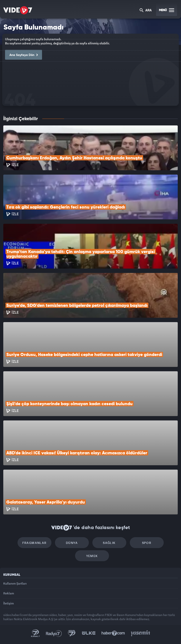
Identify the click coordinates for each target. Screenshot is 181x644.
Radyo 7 (54, 633)
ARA (146, 11)
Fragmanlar (34, 543)
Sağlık (109, 543)
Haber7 (113, 633)
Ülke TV (89, 633)
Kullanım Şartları (15, 583)
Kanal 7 (35, 633)
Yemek (92, 556)
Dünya (72, 543)
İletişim (9, 603)
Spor (147, 543)
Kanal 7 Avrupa (72, 633)
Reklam (9, 593)
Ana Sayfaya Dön (24, 55)
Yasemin (141, 633)
